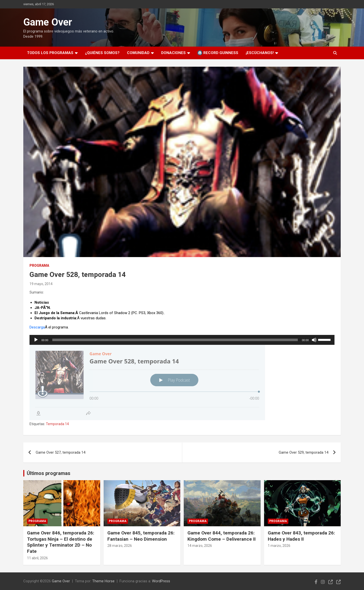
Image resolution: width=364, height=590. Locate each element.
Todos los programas (50, 53)
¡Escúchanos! (260, 53)
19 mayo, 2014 (41, 284)
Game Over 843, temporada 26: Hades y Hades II (301, 536)
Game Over (48, 22)
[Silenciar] (314, 340)
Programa (39, 265)
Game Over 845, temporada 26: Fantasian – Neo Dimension (141, 536)
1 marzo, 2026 (279, 546)
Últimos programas (49, 473)
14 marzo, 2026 (200, 546)
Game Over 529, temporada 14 (303, 452)
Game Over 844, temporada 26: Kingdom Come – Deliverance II (222, 536)
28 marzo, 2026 (120, 546)
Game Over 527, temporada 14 (61, 452)
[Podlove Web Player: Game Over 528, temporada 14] (182, 383)
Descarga (37, 327)
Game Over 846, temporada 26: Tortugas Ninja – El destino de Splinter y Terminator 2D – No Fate (61, 542)
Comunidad (138, 53)
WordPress (161, 581)
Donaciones (173, 53)
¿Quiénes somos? (102, 53)
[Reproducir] (36, 340)
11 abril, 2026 (37, 558)
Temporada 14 (57, 424)
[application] (182, 340)
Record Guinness (218, 53)
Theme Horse (103, 581)
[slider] (175, 340)
